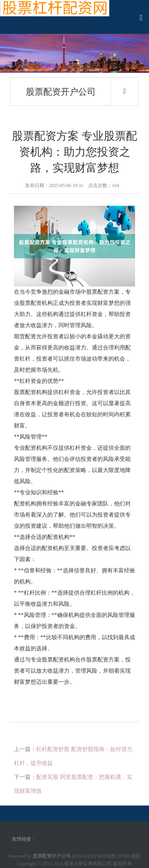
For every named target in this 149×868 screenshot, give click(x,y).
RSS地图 (107, 856)
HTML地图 (129, 856)
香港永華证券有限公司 (88, 864)
